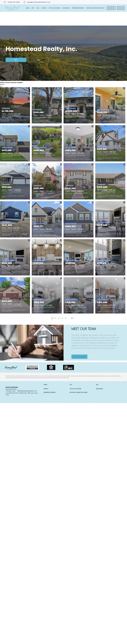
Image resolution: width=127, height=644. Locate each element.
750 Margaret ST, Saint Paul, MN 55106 (43, 193)
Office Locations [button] (55, 8)
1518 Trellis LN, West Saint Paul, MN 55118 (107, 307)
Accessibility (104, 401)
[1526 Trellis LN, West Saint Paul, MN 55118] (47, 295)
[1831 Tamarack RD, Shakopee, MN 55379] (47, 257)
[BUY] (16, 60)
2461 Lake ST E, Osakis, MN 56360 (10, 230)
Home (28, 8)
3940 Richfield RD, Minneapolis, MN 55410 (76, 116)
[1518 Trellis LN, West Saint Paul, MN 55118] (110, 295)
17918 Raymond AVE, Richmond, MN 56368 (108, 117)
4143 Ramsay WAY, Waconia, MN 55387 (76, 231)
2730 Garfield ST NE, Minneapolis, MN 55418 (76, 193)
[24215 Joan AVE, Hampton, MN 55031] (110, 181)
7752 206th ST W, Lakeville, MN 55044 (11, 192)
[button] (46, 385)
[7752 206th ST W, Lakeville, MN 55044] (15, 181)
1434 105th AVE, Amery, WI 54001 (10, 116)
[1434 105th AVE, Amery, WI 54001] (15, 105)
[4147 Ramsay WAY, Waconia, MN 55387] (47, 219)
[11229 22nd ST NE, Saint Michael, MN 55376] (15, 143)
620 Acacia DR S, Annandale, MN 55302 (12, 306)
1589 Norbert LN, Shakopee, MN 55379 (107, 268)
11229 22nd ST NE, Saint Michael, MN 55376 (13, 155)
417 (72, 318)
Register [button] (111, 8)
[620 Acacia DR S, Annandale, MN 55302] (15, 295)
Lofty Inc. (16, 401)
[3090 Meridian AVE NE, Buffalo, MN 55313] (110, 143)
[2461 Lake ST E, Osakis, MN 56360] (15, 219)
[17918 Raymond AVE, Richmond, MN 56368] (110, 105)
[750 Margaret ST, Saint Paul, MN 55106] (47, 181)
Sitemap (97, 401)
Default (2, 84)
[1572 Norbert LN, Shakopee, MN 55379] (79, 257)
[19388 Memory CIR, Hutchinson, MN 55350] (47, 143)
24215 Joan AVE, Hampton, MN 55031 (106, 192)
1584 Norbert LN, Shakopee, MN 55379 (11, 268)
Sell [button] (38, 8)
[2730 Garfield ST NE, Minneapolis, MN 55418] (79, 181)
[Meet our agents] (79, 357)
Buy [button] (33, 8)
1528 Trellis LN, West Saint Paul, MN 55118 (76, 307)
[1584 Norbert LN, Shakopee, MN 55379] (15, 257)
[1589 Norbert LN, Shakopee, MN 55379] (110, 257)
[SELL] (38, 60)
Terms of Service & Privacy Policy (50, 401)
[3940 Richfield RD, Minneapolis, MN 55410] (79, 105)
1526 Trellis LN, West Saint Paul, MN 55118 (44, 307)
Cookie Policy (65, 401)
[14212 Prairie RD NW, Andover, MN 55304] (79, 143)
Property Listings (88, 401)
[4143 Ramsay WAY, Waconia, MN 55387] (79, 219)
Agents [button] (44, 8)
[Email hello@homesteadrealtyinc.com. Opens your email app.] (37, 2)
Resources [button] (66, 8)
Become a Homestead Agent (95, 8)
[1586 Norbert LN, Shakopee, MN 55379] (110, 219)
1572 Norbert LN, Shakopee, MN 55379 (75, 268)
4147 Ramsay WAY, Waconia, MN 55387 (44, 231)
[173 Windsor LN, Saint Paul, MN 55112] (47, 105)
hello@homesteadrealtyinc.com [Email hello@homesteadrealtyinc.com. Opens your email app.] (27, 391)
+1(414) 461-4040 (11, 391)
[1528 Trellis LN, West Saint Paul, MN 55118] (79, 295)
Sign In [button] (121, 8)
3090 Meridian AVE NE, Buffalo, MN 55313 (107, 154)
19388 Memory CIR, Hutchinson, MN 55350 (44, 155)
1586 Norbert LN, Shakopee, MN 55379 (107, 230)
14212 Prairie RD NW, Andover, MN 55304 (75, 155)
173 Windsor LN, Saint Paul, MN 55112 (43, 117)
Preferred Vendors (78, 8)
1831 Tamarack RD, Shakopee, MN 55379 (44, 268)
